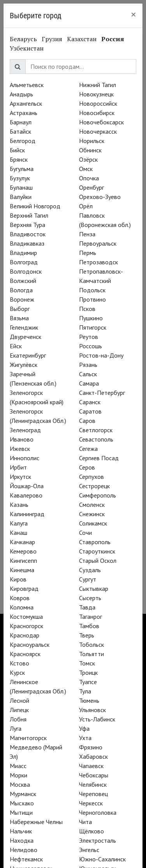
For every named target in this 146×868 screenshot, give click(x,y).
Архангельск (26, 103)
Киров (18, 579)
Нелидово (24, 850)
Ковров (20, 598)
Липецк (19, 710)
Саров (87, 421)
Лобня (18, 719)
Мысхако (22, 803)
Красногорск (26, 626)
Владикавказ (27, 243)
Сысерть (90, 598)
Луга (16, 728)
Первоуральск (98, 243)
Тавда (87, 607)
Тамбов (89, 626)
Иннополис (25, 458)
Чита (85, 822)
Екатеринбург (28, 355)
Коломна (22, 607)
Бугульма (22, 169)
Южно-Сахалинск (102, 859)
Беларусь (23, 39)
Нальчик (21, 831)
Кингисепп (23, 561)
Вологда (21, 290)
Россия (113, 39)
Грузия (52, 39)
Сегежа (88, 449)
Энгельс (89, 850)
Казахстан (82, 39)
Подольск (92, 290)
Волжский (23, 281)
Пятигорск (93, 327)
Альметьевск (27, 85)
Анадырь (21, 94)
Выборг (20, 309)
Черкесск (91, 803)
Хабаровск (93, 756)
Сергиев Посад (99, 458)
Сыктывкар (94, 589)
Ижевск (20, 449)
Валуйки (21, 197)
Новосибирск (97, 113)
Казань (19, 505)
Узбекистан (27, 48)
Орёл (86, 206)
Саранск (90, 402)
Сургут (88, 579)
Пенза (87, 234)
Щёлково (91, 831)
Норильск (92, 141)
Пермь (88, 253)
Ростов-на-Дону (101, 355)
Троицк (88, 672)
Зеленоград (25, 430)
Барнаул (21, 122)
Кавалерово (26, 495)
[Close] (134, 14)
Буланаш (21, 187)
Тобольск (91, 644)
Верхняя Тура (27, 225)
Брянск (19, 159)
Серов (87, 467)
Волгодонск (26, 271)
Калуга (19, 523)
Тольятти (91, 654)
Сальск (88, 374)
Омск (86, 169)
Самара (89, 383)
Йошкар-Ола (27, 486)
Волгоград (24, 262)
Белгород (23, 141)
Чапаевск (91, 766)
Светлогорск (96, 430)
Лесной (19, 700)
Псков (87, 309)
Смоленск (92, 505)
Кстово (19, 663)
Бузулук (20, 178)
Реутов (89, 337)
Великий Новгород (35, 206)
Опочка (89, 178)
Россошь (91, 346)
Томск (87, 663)
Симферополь (98, 495)
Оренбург (91, 187)
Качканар (22, 542)
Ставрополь (95, 542)
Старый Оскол (98, 561)
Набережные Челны (36, 822)
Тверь (87, 635)
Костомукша (26, 617)
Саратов (90, 411)
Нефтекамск (26, 859)
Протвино (92, 299)
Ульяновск (92, 710)
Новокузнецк (96, 94)
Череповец (93, 794)
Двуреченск (26, 337)
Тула (85, 691)
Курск (17, 672)
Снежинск (92, 514)
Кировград (24, 589)
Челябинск (93, 784)
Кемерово (23, 551)
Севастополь (96, 439)
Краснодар (25, 635)
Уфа (84, 728)
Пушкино (91, 318)
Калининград (27, 514)
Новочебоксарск (101, 122)
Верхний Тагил (29, 215)
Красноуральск (30, 644)
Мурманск (23, 794)
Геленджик (24, 327)
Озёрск (88, 159)
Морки (18, 775)
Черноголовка (98, 812)
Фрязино (91, 747)
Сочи (85, 533)
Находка (22, 840)
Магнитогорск (28, 738)
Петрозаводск (99, 262)
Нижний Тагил (98, 85)
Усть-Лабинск (97, 719)
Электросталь (98, 840)
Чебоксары (94, 775)
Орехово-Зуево (100, 197)
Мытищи (21, 812)
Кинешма (22, 570)
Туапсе (88, 682)
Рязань (88, 365)
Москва (20, 784)
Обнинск (90, 150)
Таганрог (91, 617)
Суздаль (90, 570)
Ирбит (18, 467)
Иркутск (20, 477)
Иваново (22, 439)
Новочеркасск (98, 131)
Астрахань (24, 113)
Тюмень (89, 700)
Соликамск (93, 523)
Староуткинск (97, 551)
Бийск (17, 150)
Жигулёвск (24, 365)
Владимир (23, 253)
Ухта (85, 738)
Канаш (18, 533)
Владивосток (28, 234)
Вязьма (19, 318)
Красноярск (25, 654)
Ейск (16, 346)
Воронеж (22, 299)
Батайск (20, 131)
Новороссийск (98, 103)
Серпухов (91, 477)
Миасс (18, 766)
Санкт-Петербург (102, 393)
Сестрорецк (94, 486)
